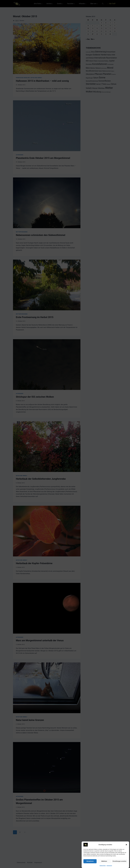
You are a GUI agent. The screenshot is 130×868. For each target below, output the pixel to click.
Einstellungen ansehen (119, 861)
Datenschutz (103, 866)
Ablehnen (104, 861)
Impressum (109, 866)
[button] (126, 845)
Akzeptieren (90, 861)
